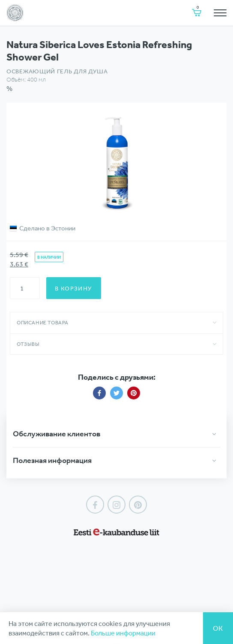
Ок (218, 628)
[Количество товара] (25, 288)
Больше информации (123, 633)
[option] (116, 162)
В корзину (74, 288)
